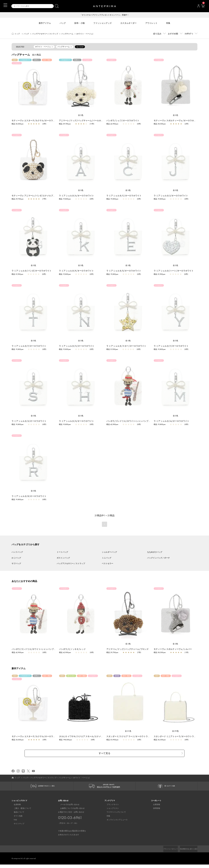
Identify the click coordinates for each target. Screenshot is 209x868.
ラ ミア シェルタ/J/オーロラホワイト (171, 196)
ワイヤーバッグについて (114, 813)
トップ (17, 34)
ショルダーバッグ (109, 552)
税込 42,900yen (112, 124)
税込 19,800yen (65, 199)
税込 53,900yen (114, 740)
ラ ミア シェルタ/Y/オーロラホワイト (171, 346)
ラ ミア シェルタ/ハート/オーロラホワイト (174, 271)
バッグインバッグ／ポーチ (158, 558)
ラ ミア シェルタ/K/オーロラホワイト (76, 271)
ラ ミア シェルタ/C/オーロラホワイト (124, 196)
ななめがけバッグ (155, 552)
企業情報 (154, 805)
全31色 (128, 731)
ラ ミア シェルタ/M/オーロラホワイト (171, 421)
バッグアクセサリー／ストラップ (45, 34)
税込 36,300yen (161, 740)
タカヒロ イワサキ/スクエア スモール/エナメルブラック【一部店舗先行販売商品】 (99, 737)
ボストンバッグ (63, 558)
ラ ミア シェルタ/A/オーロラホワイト (76, 196)
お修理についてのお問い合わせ (70, 809)
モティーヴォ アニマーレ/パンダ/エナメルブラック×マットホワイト (43, 196)
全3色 (176, 115)
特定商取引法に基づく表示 (187, 850)
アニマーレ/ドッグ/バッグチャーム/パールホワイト (83, 121)
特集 (106, 817)
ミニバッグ (107, 558)
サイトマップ (17, 825)
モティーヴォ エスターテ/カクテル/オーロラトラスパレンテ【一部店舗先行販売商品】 (52, 121)
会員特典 (15, 805)
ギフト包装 (16, 817)
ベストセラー (108, 564)
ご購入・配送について (20, 809)
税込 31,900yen (17, 274)
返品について (17, 813)
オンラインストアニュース (115, 821)
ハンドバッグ (17, 552)
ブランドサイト (111, 805)
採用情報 (154, 809)
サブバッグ (16, 564)
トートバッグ (62, 552)
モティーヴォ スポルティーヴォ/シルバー (174, 649)
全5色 (81, 191)
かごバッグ (16, 558)
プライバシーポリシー (166, 850)
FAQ (13, 821)
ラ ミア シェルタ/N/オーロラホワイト (77, 346)
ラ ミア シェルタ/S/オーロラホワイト (29, 421)
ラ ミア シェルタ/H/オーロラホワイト (76, 421)
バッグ (26, 34)
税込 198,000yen (67, 740)
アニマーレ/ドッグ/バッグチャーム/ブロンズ (129, 649)
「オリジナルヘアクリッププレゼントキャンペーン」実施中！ (105, 15)
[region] (33, 87)
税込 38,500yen (160, 124)
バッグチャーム (67, 34)
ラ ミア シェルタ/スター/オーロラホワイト (126, 346)
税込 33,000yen (18, 124)
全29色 (175, 731)
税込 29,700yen (65, 124)
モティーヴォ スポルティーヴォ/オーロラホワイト (177, 121)
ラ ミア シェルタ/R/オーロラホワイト (29, 496)
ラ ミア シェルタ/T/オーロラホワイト (29, 346)
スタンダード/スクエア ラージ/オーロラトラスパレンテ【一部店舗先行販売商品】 (146, 737)
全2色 (81, 115)
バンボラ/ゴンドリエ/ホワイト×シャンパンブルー (129, 421)
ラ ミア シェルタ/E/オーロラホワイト (124, 271)
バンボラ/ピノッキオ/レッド (74, 649)
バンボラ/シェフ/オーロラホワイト (123, 121)
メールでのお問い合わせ (68, 805)
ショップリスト (111, 809)
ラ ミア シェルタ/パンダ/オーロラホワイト (31, 271)
